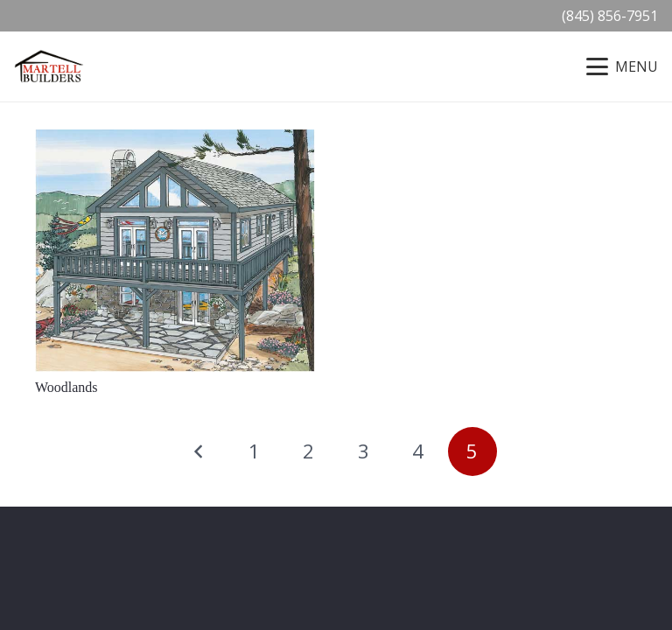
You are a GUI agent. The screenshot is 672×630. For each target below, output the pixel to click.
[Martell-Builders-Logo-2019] (49, 66)
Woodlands (66, 387)
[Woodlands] (175, 251)
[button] (622, 66)
